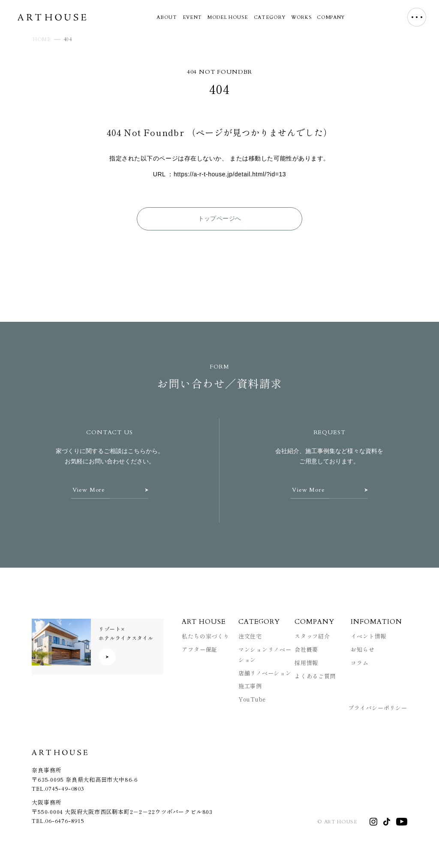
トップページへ (220, 218)
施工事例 (250, 686)
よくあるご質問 (315, 676)
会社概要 (306, 649)
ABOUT (167, 17)
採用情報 (306, 663)
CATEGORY (270, 17)
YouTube (252, 699)
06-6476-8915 (65, 821)
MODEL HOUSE (228, 17)
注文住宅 (250, 636)
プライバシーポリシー (378, 708)
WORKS (301, 17)
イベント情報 (368, 636)
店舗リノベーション (265, 673)
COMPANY (331, 17)
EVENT (192, 17)
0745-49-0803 (65, 789)
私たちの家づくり (205, 636)
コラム (359, 663)
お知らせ (362, 649)
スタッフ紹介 (312, 636)
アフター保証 (200, 649)
